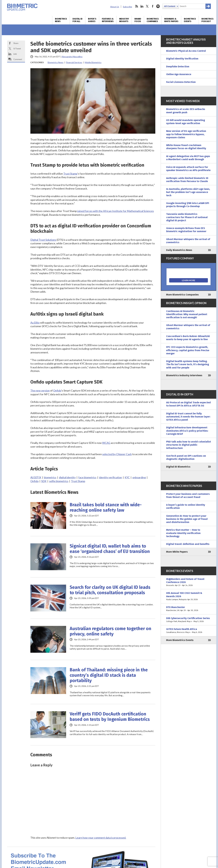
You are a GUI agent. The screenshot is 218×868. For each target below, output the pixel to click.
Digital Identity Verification (182, 59)
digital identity (67, 477)
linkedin (142, 6)
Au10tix (35, 323)
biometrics (50, 477)
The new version (40, 390)
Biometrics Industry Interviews (184, 375)
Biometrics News (61, 20)
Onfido (57, 390)
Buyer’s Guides (92, 20)
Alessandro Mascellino (72, 57)
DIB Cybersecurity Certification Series (189, 620)
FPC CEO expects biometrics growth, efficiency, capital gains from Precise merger (188, 350)
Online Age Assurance (179, 74)
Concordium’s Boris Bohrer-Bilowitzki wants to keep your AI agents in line (188, 338)
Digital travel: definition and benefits (188, 544)
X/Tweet (17, 49)
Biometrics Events (190, 20)
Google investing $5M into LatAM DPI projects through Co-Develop (188, 205)
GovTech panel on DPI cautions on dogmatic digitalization (186, 457)
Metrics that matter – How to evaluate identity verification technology (183, 533)
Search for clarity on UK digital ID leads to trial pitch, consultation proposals (110, 590)
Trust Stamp (70, 174)
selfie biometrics (59, 481)
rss (137, 6)
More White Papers (177, 552)
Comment (18, 59)
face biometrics (87, 477)
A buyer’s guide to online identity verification (186, 506)
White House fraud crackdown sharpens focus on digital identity (186, 147)
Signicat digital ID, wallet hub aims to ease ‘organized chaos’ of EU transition (110, 549)
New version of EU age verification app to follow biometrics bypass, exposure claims (186, 134)
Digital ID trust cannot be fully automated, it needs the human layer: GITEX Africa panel (188, 417)
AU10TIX (36, 477)
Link (15, 54)
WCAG (106, 443)
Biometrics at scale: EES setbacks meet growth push (186, 111)
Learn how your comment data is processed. (101, 838)
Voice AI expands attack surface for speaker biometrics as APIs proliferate (188, 169)
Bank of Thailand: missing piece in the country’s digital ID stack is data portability (109, 675)
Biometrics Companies (153, 20)
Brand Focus (138, 20)
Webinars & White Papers (171, 20)
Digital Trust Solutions (43, 240)
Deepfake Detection (178, 67)
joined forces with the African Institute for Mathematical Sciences (116, 211)
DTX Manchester (189, 609)
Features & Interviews (108, 20)
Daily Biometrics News (179, 250)
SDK (44, 481)
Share (16, 43)
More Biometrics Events (180, 640)
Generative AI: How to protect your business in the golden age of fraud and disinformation (187, 519)
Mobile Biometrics (93, 62)
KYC (127, 477)
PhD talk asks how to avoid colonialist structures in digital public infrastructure (189, 445)
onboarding (139, 477)
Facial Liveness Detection (181, 82)
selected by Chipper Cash (117, 454)
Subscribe (127, 7)
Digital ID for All (78, 20)
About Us (115, 7)
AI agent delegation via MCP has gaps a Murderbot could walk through (188, 158)
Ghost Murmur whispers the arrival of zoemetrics (188, 241)
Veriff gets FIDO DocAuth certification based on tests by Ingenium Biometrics (110, 717)
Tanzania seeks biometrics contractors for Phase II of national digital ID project (187, 217)
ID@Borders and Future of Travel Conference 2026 (189, 582)
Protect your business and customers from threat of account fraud (188, 496)
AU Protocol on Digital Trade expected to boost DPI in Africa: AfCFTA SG (188, 404)
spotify (158, 6)
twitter (147, 6)
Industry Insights (124, 20)
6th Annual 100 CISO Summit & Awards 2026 (189, 596)
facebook (153, 6)
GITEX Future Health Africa (189, 631)
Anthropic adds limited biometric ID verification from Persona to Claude (187, 180)
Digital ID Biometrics (178, 467)
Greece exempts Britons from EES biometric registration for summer (186, 230)
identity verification (110, 477)
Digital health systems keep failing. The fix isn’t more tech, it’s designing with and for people (188, 364)
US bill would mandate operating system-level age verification (186, 122)
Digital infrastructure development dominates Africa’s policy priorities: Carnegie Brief (187, 431)
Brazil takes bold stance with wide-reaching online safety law (106, 507)
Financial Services (74, 62)
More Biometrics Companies (182, 295)
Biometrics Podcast (208, 20)
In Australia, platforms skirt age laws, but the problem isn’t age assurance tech (188, 192)
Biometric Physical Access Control (186, 51)
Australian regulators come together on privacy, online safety (110, 631)
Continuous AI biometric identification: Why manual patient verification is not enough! (187, 314)
